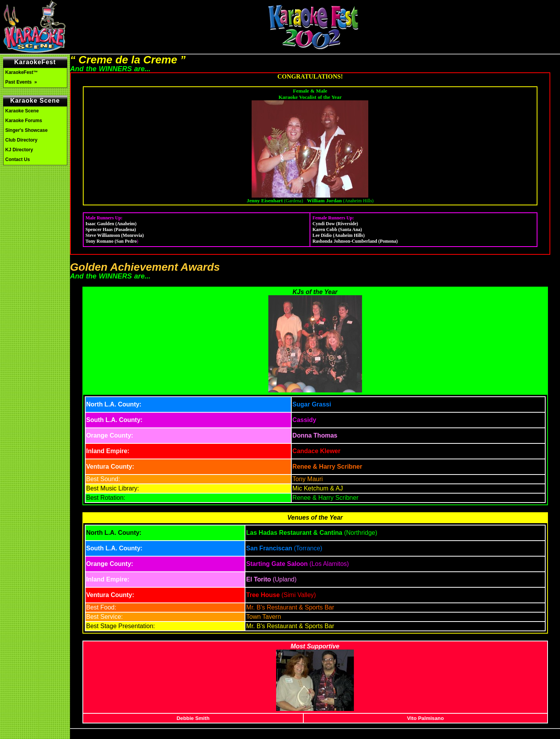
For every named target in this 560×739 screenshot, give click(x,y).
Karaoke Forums (24, 121)
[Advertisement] (35, 201)
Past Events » (22, 82)
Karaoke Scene (22, 111)
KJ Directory (19, 150)
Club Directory (22, 140)
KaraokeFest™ (22, 72)
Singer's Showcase (27, 130)
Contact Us (18, 159)
